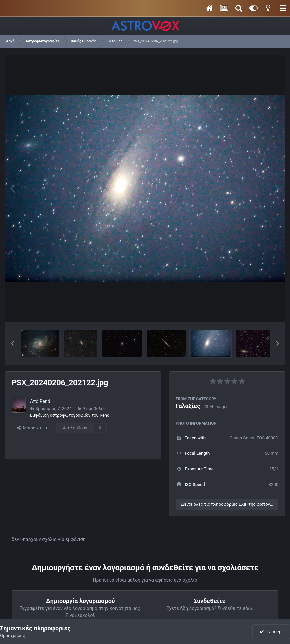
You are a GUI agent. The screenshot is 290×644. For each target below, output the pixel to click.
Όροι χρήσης (12, 635)
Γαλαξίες (188, 406)
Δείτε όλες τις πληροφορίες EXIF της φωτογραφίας (230, 504)
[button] (12, 343)
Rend (45, 401)
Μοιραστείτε (33, 428)
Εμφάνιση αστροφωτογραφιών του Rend (70, 415)
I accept (271, 632)
